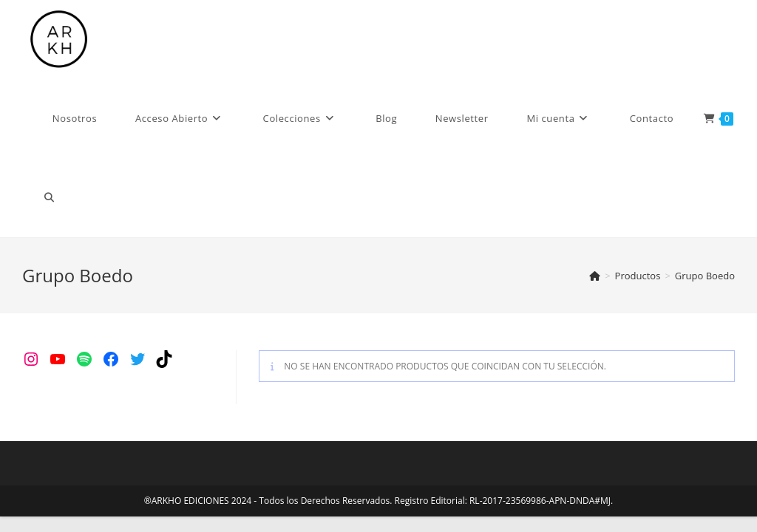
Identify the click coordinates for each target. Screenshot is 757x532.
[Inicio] (595, 276)
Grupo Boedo (705, 276)
